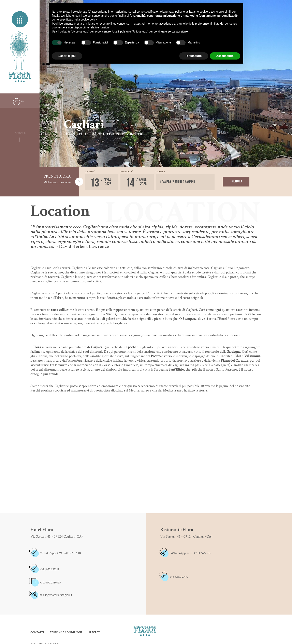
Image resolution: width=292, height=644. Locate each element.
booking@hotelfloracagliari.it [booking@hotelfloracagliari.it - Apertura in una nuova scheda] (56, 595)
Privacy (94, 632)
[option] (166, 83)
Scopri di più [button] (67, 56)
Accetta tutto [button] (225, 56)
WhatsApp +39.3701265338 (60, 553)
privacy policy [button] (174, 12)
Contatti (37, 632)
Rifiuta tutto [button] (194, 56)
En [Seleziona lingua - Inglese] (23, 102)
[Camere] (185, 182)
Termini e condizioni (66, 632)
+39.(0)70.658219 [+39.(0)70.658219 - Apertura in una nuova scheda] (50, 569)
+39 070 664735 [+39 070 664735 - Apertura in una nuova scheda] (179, 577)
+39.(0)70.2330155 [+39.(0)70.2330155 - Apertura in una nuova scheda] (50, 583)
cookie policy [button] (89, 20)
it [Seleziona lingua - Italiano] (16, 101)
